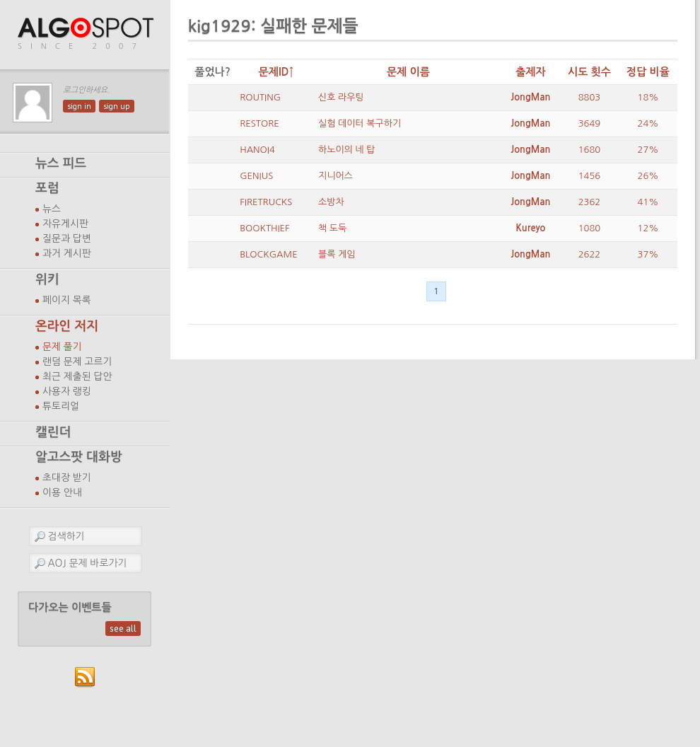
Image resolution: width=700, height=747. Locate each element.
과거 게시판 (67, 253)
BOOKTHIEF (264, 228)
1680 (590, 150)
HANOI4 (257, 150)
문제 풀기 (62, 347)
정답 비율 (648, 72)
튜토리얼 (61, 406)
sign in (79, 106)
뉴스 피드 (61, 163)
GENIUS (256, 176)
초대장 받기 (67, 477)
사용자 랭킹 (67, 391)
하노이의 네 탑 (347, 150)
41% (648, 202)
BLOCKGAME (268, 254)
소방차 (331, 202)
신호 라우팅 (341, 97)
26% (648, 176)
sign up (117, 106)
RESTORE (259, 123)
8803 (590, 97)
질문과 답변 (67, 238)
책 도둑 (332, 228)
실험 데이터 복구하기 (360, 123)
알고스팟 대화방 (79, 457)
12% (648, 228)
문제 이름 (408, 72)
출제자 (531, 72)
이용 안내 (62, 492)
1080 (590, 228)
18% (648, 97)
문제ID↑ (276, 72)
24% (648, 123)
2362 (590, 202)
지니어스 (336, 176)
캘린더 (53, 432)
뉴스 (52, 209)
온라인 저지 (67, 326)
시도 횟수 (589, 72)
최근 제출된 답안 (77, 376)
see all (123, 629)
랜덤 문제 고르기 (77, 361)
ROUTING (260, 97)
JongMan (530, 97)
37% (648, 254)
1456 (590, 176)
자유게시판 (65, 224)
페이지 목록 (67, 300)
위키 (47, 279)
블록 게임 (337, 254)
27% (648, 150)
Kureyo (530, 228)
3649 (590, 123)
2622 (590, 254)
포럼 (47, 188)
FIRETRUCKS (266, 202)
